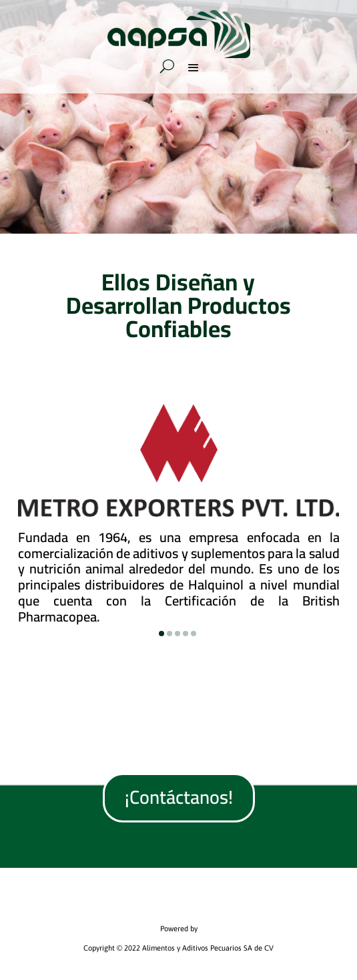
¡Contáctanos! (179, 797)
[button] (161, 634)
